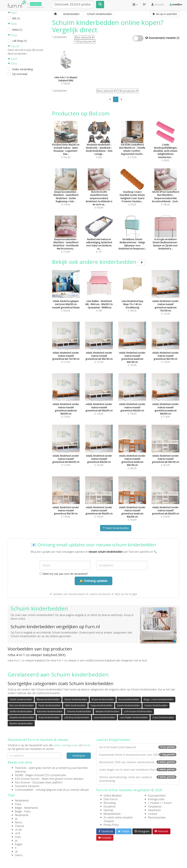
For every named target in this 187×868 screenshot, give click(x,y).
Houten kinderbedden (156, 705)
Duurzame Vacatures (27, 786)
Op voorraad (20, 74)
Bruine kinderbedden (103, 699)
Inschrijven (79, 756)
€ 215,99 (132, 144)
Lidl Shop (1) (20, 41)
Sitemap (108, 810)
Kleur (12, 13)
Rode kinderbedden (49, 717)
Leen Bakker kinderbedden (134, 717)
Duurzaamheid (157, 796)
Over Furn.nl (110, 799)
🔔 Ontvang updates (93, 581)
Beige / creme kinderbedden (159, 699)
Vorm (13, 59)
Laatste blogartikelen (113, 740)
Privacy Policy (111, 825)
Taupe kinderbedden (101, 705)
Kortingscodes (156, 799)
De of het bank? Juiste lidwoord (138, 747)
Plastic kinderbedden (49, 705)
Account (158, 4)
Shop (12, 35)
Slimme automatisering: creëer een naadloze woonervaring (138, 779)
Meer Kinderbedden (116, 528)
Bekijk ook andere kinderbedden (99, 262)
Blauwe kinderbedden (48, 699)
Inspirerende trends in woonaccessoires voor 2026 (138, 755)
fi (16, 848)
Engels (19, 844)
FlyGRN (19, 775)
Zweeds (20, 826)
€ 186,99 (99, 193)
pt (16, 841)
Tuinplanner (155, 806)
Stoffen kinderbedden (21, 711)
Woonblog (110, 803)
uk (16, 851)
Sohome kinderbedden (79, 711)
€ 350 (99, 144)
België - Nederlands (26, 808)
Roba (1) (17, 30)
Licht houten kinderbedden (138, 711)
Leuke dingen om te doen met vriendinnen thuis (138, 770)
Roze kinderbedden (129, 699)
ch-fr (18, 833)
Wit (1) (16, 18)
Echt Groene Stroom (27, 779)
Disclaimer (110, 806)
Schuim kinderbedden (76, 699)
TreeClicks (21, 768)
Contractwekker (24, 790)
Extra (12, 64)
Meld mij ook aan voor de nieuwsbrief (64, 574)
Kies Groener (23, 782)
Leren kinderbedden (104, 717)
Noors (19, 822)
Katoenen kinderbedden (50, 711)
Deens (19, 855)
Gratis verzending (22, 69)
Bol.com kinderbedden (22, 705)
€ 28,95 (165, 146)
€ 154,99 (66, 192)
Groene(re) (36, 4)
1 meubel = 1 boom (160, 803)
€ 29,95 (132, 192)
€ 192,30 (66, 144)
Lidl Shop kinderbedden (77, 717)
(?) (178, 38)
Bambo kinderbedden (21, 723)
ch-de (18, 830)
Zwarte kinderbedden (128, 705)
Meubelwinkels (112, 814)
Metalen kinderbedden (107, 711)
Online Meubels (113, 796)
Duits (18, 837)
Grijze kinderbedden (163, 717)
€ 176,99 (66, 239)
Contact (153, 814)
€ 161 (99, 239)
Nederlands (22, 800)
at (16, 819)
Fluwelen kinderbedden (22, 717)
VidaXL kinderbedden (21, 699)
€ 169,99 (165, 192)
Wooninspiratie (157, 817)
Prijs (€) (13, 46)
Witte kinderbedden (75, 705)
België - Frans (23, 811)
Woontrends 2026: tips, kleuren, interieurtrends (138, 762)
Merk (12, 24)
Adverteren (154, 810)
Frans (18, 804)
